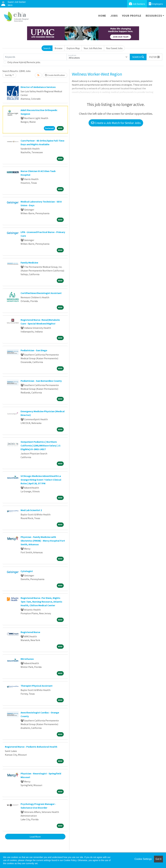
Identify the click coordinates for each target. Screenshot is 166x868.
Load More (35, 837)
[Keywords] (35, 57)
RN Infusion (27, 659)
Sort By (8, 75)
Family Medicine (29, 263)
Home (102, 16)
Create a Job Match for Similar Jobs (116, 123)
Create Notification (55, 75)
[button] (154, 57)
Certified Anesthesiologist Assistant (41, 293)
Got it (158, 859)
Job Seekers (137, 4)
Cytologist (27, 571)
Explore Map (73, 48)
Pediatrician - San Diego (34, 350)
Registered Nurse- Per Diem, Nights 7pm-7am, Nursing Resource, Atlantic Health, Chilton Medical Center (41, 602)
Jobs (114, 16)
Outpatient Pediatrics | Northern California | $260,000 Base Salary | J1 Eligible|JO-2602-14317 (41, 445)
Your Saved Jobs (114, 48)
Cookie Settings (143, 859)
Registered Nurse (30, 632)
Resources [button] (154, 16)
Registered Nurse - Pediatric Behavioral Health (31, 747)
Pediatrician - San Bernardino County (41, 381)
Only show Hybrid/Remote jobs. (24, 62)
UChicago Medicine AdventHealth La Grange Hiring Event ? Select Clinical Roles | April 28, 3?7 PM (41, 480)
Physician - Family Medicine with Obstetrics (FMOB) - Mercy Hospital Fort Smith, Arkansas (43, 541)
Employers (156, 4)
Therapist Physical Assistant (37, 686)
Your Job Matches (93, 48)
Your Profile (132, 16)
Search (47, 48)
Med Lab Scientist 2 (31, 510)
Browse (59, 48)
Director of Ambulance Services (38, 87)
